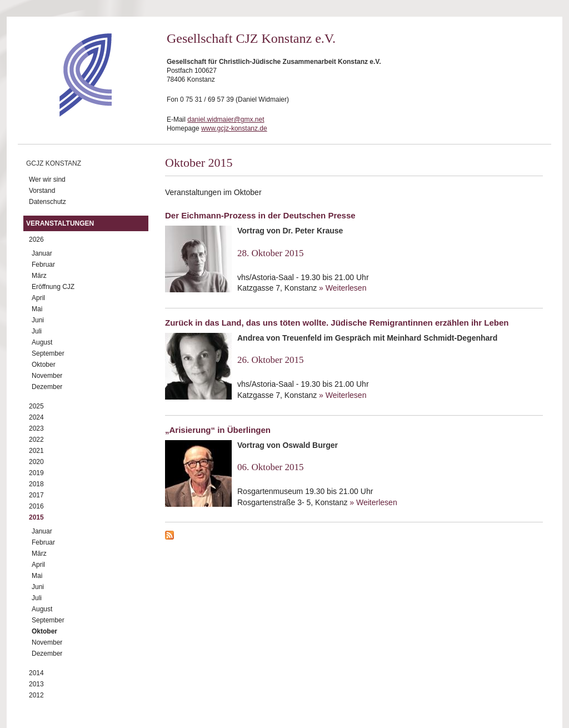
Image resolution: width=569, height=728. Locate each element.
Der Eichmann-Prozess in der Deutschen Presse (260, 215)
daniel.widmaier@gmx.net (226, 119)
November (47, 376)
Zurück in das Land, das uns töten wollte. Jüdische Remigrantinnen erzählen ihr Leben (337, 323)
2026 (36, 240)
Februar (43, 265)
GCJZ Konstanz (54, 163)
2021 (36, 451)
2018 (36, 484)
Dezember (47, 387)
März (39, 276)
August (42, 342)
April (38, 298)
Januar (42, 253)
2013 (36, 684)
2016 (36, 506)
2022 (36, 440)
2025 (36, 406)
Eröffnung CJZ (53, 287)
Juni (38, 320)
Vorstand (42, 191)
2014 (36, 673)
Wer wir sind (47, 179)
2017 (36, 495)
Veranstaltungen (60, 223)
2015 (36, 517)
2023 (36, 428)
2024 (36, 417)
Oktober (44, 365)
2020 (36, 462)
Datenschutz (48, 202)
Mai (37, 309)
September (48, 353)
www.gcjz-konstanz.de (234, 128)
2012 (36, 695)
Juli (37, 331)
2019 (36, 473)
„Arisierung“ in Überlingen (218, 430)
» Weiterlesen (343, 288)
